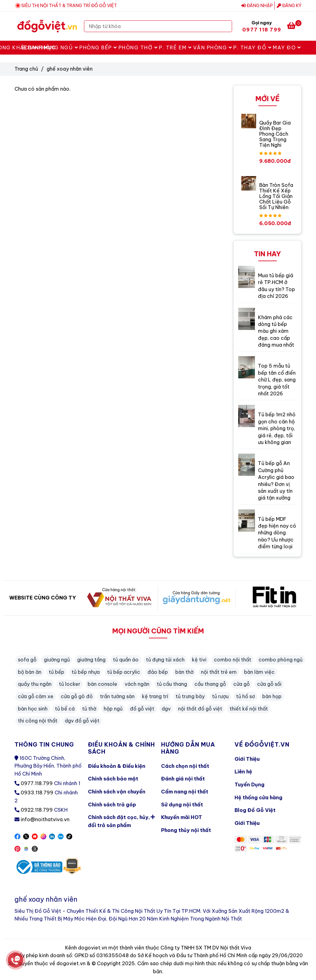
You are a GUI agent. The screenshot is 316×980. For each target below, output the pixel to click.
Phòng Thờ (138, 47)
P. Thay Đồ (252, 47)
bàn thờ (184, 672)
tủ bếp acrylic (124, 672)
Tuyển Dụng (249, 784)
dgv (166, 709)
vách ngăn (137, 684)
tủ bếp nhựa (86, 672)
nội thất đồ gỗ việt (200, 709)
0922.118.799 (37, 810)
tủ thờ (89, 709)
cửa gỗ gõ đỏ (77, 696)
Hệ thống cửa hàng (258, 797)
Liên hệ (243, 772)
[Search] (226, 26)
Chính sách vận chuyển (117, 792)
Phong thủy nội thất (186, 830)
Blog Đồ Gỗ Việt (255, 810)
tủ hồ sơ (245, 696)
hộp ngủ (113, 709)
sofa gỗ (27, 660)
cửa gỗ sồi (269, 684)
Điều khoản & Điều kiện (117, 766)
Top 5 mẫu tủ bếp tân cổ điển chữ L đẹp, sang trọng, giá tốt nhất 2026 (277, 380)
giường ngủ (57, 660)
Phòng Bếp (98, 47)
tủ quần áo (126, 660)
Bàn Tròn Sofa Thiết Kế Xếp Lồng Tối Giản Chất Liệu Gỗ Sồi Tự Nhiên (276, 196)
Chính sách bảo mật (113, 779)
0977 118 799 (262, 30)
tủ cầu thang (172, 684)
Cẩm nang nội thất (185, 792)
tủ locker (70, 684)
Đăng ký (289, 6)
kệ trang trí (155, 696)
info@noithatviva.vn (45, 819)
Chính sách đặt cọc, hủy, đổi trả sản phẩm (122, 820)
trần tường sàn (117, 696)
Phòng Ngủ (58, 47)
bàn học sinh (33, 709)
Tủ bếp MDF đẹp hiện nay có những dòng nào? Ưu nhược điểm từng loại (277, 533)
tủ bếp (56, 672)
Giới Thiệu (247, 759)
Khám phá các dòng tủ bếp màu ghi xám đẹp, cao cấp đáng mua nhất (276, 331)
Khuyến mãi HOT (182, 817)
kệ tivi (199, 660)
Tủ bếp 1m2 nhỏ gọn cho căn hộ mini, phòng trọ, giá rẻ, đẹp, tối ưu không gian (277, 428)
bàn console (102, 684)
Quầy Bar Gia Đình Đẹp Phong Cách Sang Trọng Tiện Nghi (275, 134)
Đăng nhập (257, 6)
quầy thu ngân (35, 684)
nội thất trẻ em (219, 672)
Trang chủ (26, 69)
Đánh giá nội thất (183, 779)
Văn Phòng (213, 47)
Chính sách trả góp (112, 805)
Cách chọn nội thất (185, 766)
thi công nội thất (38, 721)
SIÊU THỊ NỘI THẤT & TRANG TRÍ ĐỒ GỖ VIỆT (69, 6)
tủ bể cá (65, 709)
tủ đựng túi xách (165, 660)
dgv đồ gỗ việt (82, 721)
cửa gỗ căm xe (36, 696)
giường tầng (91, 660)
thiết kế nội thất (249, 709)
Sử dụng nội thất (182, 805)
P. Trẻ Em (175, 47)
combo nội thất (233, 660)
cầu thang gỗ (210, 684)
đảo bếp (158, 672)
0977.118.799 (37, 783)
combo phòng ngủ (281, 660)
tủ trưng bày (190, 696)
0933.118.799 (37, 793)
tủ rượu (220, 696)
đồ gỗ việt (142, 709)
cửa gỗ (241, 684)
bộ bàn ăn (30, 672)
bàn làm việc (259, 672)
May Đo (287, 47)
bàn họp (272, 696)
